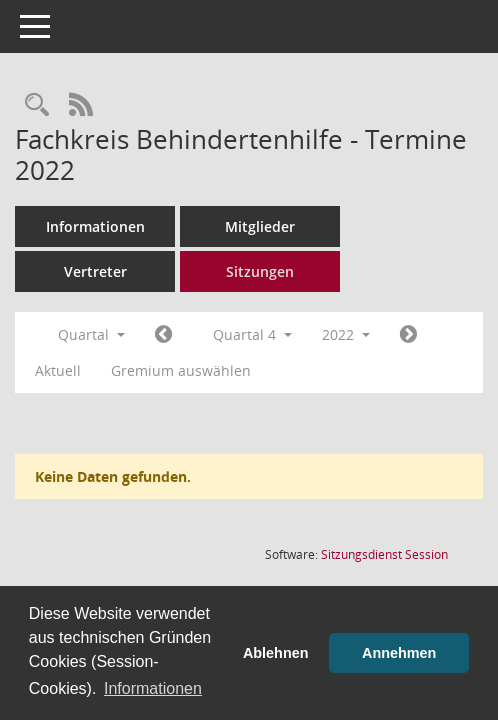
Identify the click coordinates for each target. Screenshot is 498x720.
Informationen (95, 226)
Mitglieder (260, 226)
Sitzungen (260, 271)
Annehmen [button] (399, 653)
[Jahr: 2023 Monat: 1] (408, 335)
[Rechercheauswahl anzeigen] (37, 105)
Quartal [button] (91, 334)
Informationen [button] (153, 688)
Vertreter (95, 271)
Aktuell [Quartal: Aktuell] (58, 370)
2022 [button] (346, 334)
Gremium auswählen (181, 370)
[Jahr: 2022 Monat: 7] (163, 335)
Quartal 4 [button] (252, 334)
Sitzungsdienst (384, 554)
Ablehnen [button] (276, 653)
